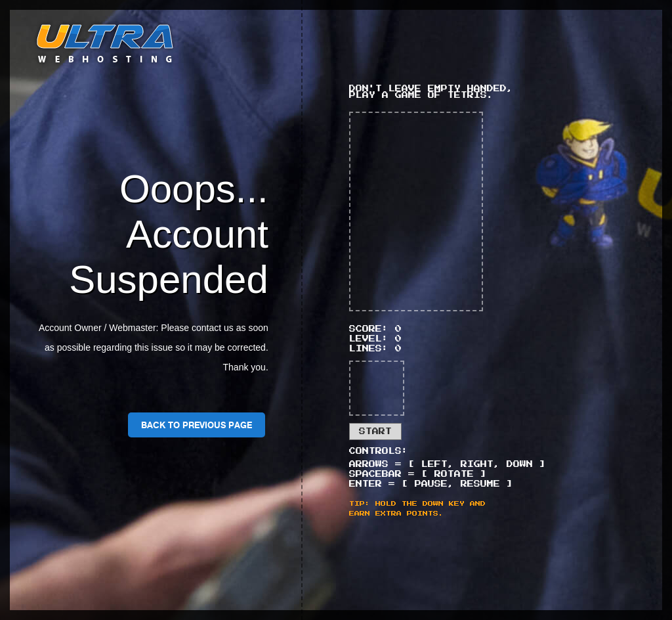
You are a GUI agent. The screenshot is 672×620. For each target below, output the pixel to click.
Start (375, 432)
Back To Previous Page (197, 425)
